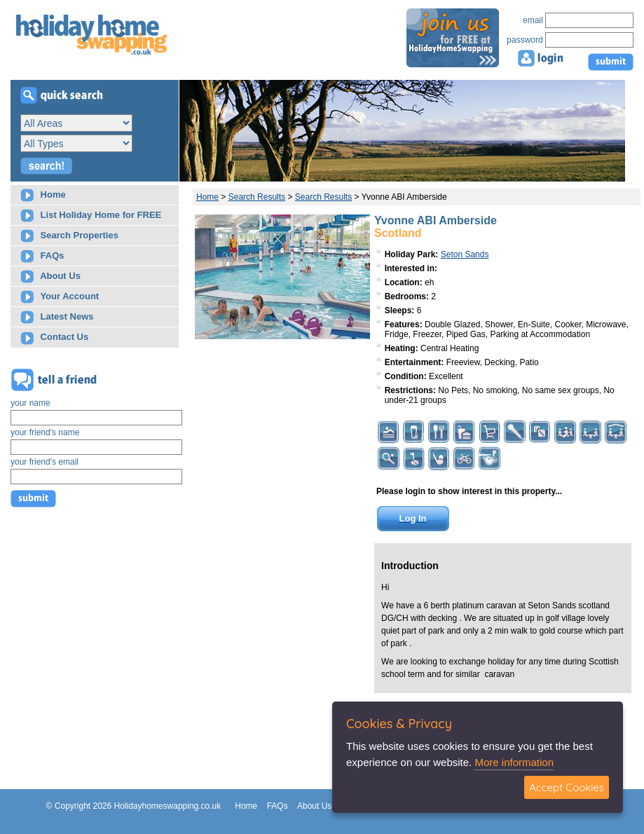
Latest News (57, 317)
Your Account (60, 297)
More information (514, 762)
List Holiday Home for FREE (91, 216)
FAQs (42, 256)
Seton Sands (465, 254)
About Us (50, 276)
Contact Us (54, 338)
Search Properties (69, 236)
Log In (413, 518)
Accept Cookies (567, 787)
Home (43, 195)
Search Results (257, 197)
